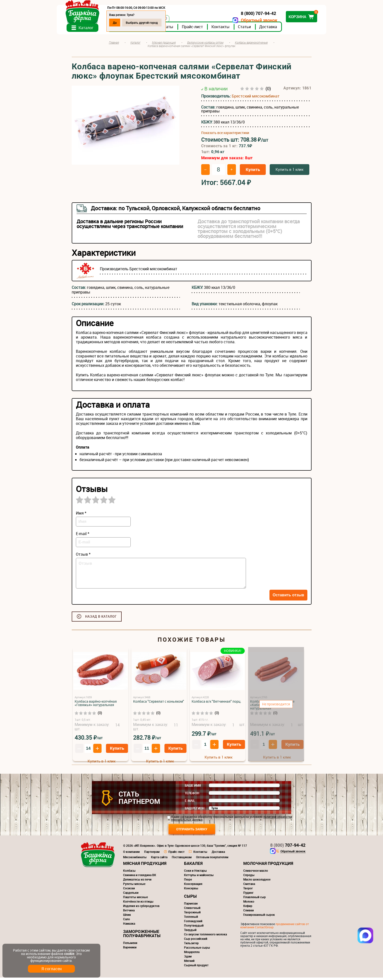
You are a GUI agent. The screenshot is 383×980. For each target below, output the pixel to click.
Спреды (249, 877)
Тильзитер (191, 945)
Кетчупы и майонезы (199, 877)
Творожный (192, 915)
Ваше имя (193, 788)
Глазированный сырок (259, 917)
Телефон (192, 796)
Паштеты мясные (135, 899)
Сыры (190, 899)
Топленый (191, 919)
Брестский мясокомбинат (256, 99)
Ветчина (129, 913)
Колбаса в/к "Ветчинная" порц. (216, 704)
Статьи (259, 29)
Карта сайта (159, 859)
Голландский (193, 923)
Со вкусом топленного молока (205, 937)
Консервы (191, 891)
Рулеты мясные (134, 886)
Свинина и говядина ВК (140, 877)
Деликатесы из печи (137, 882)
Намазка (129, 926)
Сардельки (131, 895)
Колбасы (129, 873)
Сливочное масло (256, 873)
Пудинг (248, 895)
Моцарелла (192, 954)
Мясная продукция (145, 866)
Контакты (235, 29)
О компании (131, 854)
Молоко (249, 904)
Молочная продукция (268, 866)
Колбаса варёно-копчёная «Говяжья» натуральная (96, 705)
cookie (69, 954)
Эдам (188, 959)
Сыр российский (196, 941)
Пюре (188, 882)
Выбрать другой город (157, 23)
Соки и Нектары (195, 873)
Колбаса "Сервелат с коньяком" (159, 704)
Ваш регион (195, 811)
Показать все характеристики (225, 135)
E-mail (190, 803)
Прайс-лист (207, 29)
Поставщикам (182, 859)
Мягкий (189, 963)
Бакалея (193, 866)
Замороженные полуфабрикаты (142, 936)
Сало (127, 921)
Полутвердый (194, 928)
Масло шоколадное (257, 882)
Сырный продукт (196, 968)
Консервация (193, 886)
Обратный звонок (244, 20)
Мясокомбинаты (135, 859)
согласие (187, 819)
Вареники (130, 950)
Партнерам (152, 854)
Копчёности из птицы (138, 904)
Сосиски (129, 891)
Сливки (249, 913)
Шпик (127, 917)
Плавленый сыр (255, 899)
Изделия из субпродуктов (141, 908)
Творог (248, 891)
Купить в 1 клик (290, 172)
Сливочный (192, 910)
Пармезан (191, 906)
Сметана (249, 886)
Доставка (283, 29)
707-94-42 (288, 847)
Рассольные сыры (197, 950)
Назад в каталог (101, 619)
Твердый (190, 932)
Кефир (248, 908)
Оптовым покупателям (212, 859)
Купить (253, 172)
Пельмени (130, 945)
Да (130, 23)
